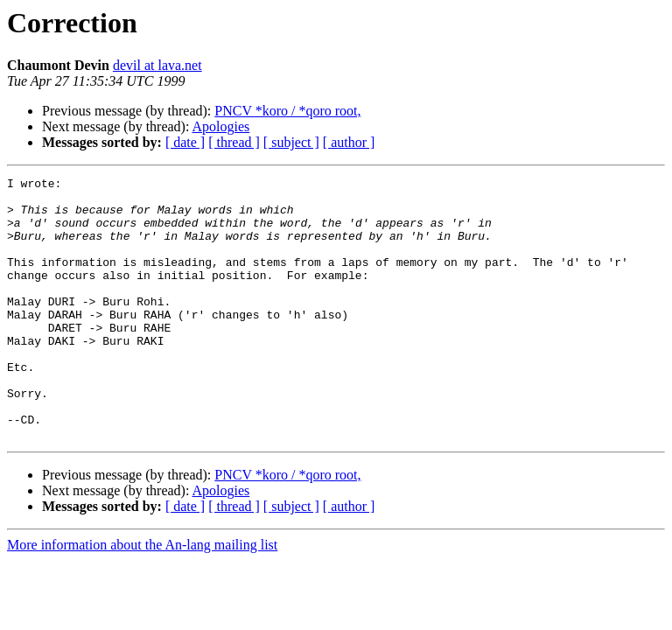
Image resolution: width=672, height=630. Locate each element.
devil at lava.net (157, 65)
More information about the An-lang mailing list (142, 597)
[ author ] (349, 142)
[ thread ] (234, 142)
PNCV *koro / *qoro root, (287, 111)
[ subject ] (291, 142)
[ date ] (185, 142)
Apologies (221, 126)
